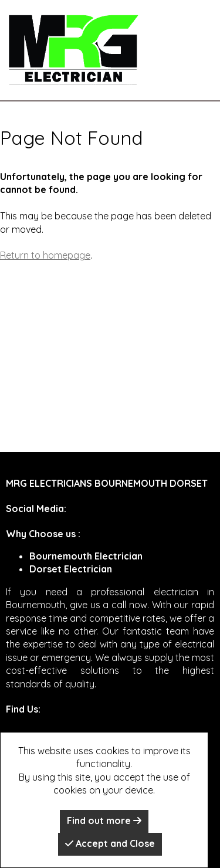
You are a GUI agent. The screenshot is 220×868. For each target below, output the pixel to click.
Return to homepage (45, 255)
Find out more (104, 820)
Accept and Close (110, 843)
